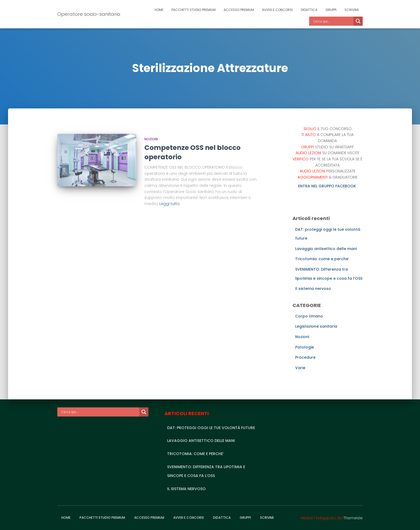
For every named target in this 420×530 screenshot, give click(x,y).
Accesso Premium (239, 10)
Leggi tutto (170, 204)
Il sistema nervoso (313, 289)
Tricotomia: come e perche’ (322, 259)
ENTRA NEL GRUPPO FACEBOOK (328, 186)
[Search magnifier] (358, 21)
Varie (300, 368)
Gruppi (331, 10)
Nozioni (151, 139)
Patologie (305, 347)
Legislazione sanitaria (316, 326)
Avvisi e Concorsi (277, 10)
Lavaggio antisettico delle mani (326, 249)
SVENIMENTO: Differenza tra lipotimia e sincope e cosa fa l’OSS (206, 471)
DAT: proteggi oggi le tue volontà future (211, 428)
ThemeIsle (353, 518)
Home (159, 10)
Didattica (309, 10)
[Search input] (333, 21)
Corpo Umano (309, 316)
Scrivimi (352, 10)
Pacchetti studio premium (194, 10)
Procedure (305, 357)
